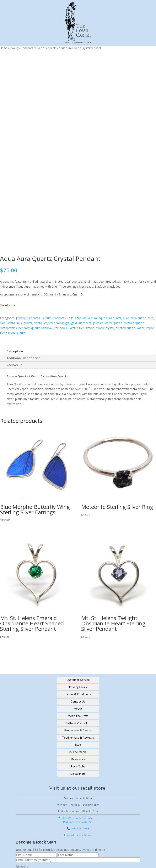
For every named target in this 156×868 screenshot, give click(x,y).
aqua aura (90, 318)
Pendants (27, 48)
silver (80, 328)
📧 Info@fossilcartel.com (78, 835)
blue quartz (25, 323)
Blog (78, 745)
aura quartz (138, 318)
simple (90, 328)
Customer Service (78, 680)
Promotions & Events (78, 730)
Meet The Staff (78, 716)
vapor (141, 328)
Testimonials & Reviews (78, 738)
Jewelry (14, 48)
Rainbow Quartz (65, 328)
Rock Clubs (78, 766)
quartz (35, 328)
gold (74, 323)
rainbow (47, 328)
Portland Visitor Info (78, 723)
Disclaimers (78, 774)
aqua (78, 318)
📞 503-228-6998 (78, 828)
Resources (78, 759)
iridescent (85, 323)
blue (150, 318)
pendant (24, 328)
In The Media (78, 752)
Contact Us (78, 702)
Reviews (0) (14, 365)
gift (67, 323)
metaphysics (8, 328)
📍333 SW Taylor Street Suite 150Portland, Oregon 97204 (78, 820)
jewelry (98, 323)
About (78, 709)
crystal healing (54, 323)
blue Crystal (8, 323)
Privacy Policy (78, 687)
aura (126, 318)
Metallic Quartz (134, 323)
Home (4, 48)
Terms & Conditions (78, 694)
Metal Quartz (113, 323)
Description (15, 351)
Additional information (23, 358)
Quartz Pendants (46, 48)
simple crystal (105, 328)
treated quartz (125, 328)
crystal (38, 323)
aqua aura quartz (110, 318)
